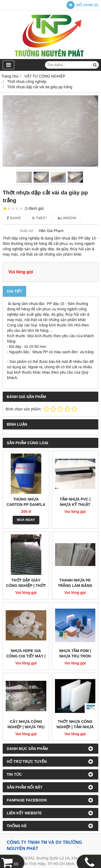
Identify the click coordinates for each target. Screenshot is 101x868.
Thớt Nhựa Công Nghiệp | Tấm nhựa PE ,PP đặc (75, 727)
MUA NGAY (26, 520)
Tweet (39, 218)
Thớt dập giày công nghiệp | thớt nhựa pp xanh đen (26, 586)
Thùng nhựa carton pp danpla (26, 502)
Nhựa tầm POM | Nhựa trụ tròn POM (75, 656)
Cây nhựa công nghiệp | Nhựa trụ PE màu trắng (26, 727)
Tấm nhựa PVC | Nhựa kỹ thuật (75, 502)
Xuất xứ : (27, 231)
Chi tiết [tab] (14, 291)
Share (14, 218)
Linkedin (67, 218)
